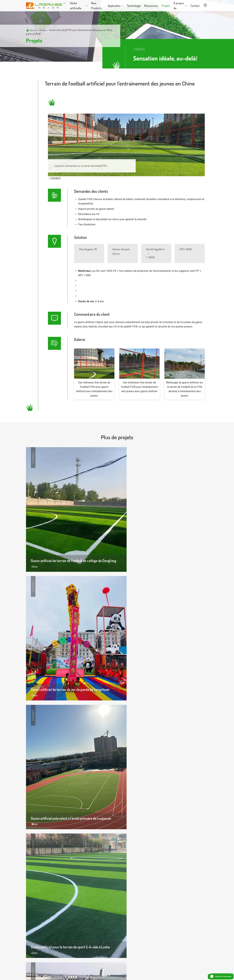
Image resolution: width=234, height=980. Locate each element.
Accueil (34, 30)
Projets (44, 30)
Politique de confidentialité (153, 975)
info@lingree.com (168, 947)
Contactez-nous (161, 921)
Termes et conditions (183, 975)
